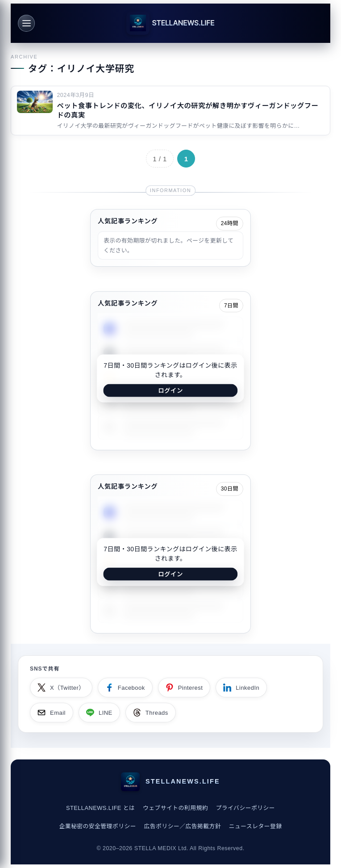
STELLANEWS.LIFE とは (100, 808)
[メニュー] (26, 23)
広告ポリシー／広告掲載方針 (183, 826)
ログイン (170, 391)
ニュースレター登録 (256, 826)
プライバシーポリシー (246, 808)
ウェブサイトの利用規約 (175, 808)
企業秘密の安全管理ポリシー (98, 826)
